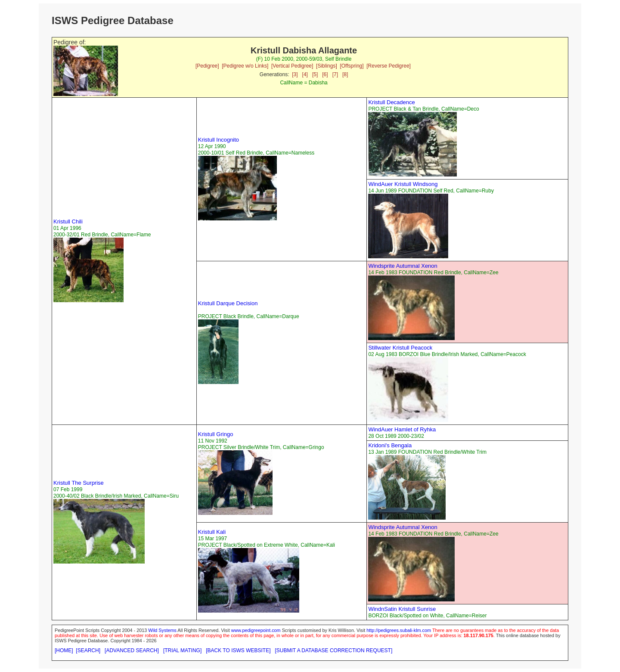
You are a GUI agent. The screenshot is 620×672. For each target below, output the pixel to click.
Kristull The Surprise (79, 483)
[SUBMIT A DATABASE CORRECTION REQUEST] (334, 650)
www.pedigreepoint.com (256, 630)
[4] (305, 74)
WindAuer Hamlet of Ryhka (402, 429)
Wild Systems (162, 630)
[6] (325, 74)
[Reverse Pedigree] (389, 66)
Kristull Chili (68, 221)
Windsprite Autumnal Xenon (403, 266)
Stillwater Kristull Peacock (400, 348)
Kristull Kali (212, 532)
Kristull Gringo (216, 434)
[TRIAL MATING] (182, 650)
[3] (295, 74)
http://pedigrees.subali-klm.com (399, 630)
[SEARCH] (88, 650)
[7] (335, 74)
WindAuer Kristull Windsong (403, 184)
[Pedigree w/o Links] (245, 66)
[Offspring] (352, 66)
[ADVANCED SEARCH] (132, 650)
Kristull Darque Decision (228, 303)
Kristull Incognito (219, 140)
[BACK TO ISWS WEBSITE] (238, 650)
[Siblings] (327, 66)
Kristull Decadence (391, 102)
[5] (315, 74)
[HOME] (64, 650)
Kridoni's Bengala (390, 445)
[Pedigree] (207, 66)
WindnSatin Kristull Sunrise (402, 609)
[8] (345, 74)
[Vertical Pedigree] (292, 66)
